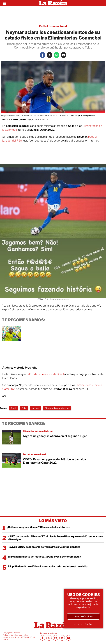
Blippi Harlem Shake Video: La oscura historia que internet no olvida (48, 566)
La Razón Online (17, 120)
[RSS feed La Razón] (62, 638)
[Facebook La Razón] (43, 55)
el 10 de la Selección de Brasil (45, 374)
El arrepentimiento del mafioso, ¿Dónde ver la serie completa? (44, 557)
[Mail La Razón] (63, 55)
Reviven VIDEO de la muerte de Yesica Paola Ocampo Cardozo (44, 547)
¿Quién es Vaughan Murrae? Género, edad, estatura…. (38, 527)
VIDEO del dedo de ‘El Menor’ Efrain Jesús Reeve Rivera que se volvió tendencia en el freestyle (55, 538)
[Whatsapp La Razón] (56, 55)
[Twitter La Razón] (50, 55)
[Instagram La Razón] (56, 638)
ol (17, 130)
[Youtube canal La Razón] (69, 638)
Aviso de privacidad (83, 624)
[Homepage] (53, 3)
